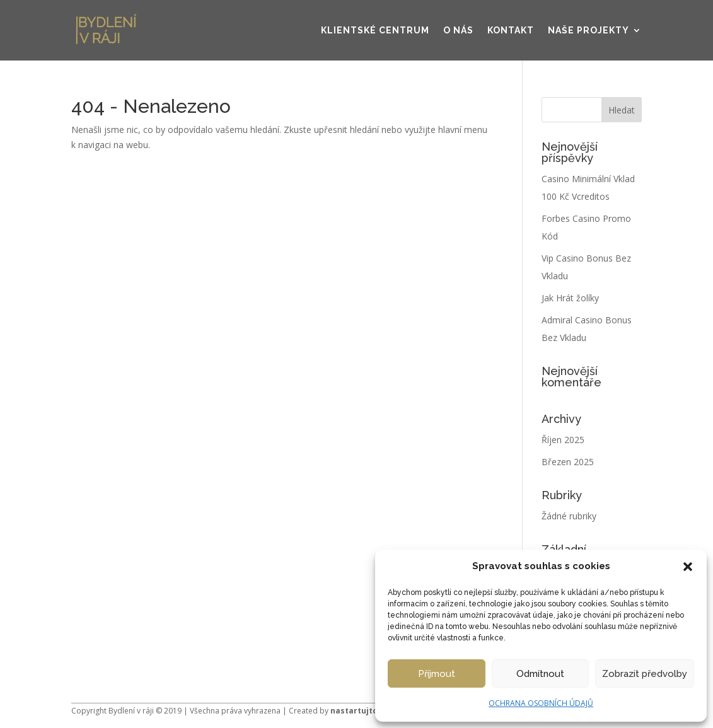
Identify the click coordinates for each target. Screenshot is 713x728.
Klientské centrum (375, 30)
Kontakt (511, 30)
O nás (458, 30)
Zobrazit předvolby (645, 674)
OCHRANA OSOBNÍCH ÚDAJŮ (541, 703)
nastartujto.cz (360, 711)
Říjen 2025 (563, 440)
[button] (688, 567)
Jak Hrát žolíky (570, 298)
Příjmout (437, 674)
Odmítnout (540, 674)
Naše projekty (588, 30)
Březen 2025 (568, 462)
